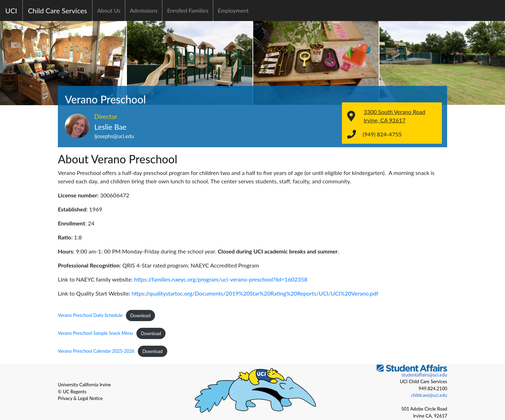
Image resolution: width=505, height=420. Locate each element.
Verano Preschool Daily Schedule (90, 316)
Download (140, 316)
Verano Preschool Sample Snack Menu (95, 333)
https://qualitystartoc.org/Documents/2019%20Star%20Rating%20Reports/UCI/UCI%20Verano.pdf (255, 293)
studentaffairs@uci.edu (424, 375)
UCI (11, 11)
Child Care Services (58, 11)
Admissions (144, 10)
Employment (233, 10)
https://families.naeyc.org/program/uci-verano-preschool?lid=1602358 (221, 279)
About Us (109, 10)
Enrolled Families (187, 10)
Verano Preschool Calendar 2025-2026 (96, 351)
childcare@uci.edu (429, 395)
